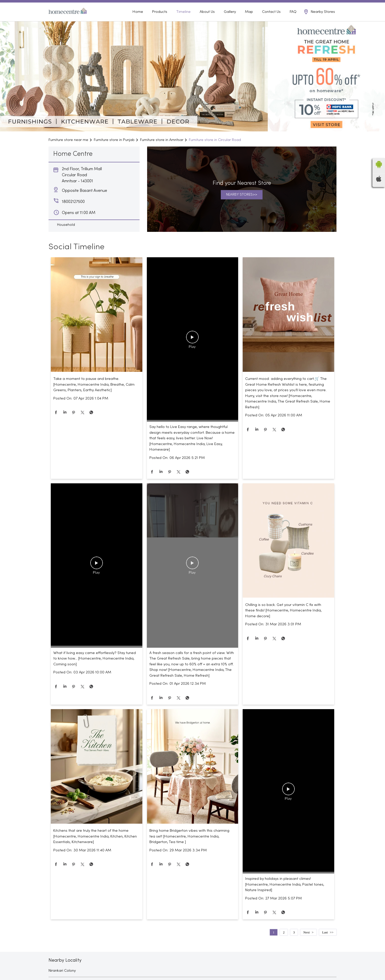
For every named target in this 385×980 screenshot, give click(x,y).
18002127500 (326, 5)
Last (325, 940)
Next (306, 940)
